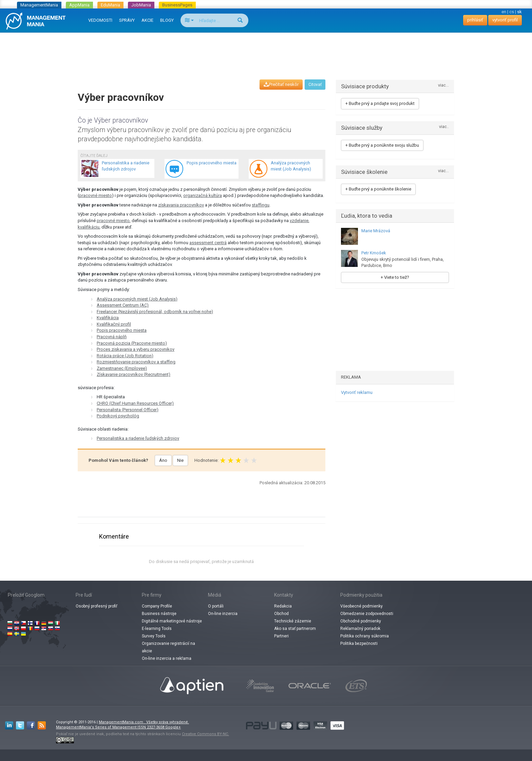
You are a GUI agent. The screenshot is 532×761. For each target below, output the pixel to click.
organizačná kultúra (203, 195)
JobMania (141, 5)
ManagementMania (39, 5)
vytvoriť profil (505, 20)
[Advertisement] (266, 50)
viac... (443, 85)
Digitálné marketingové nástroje (172, 621)
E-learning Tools (157, 629)
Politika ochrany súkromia (365, 636)
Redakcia (283, 606)
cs (512, 12)
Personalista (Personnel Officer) (128, 410)
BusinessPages (177, 5)
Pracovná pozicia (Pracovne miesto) (132, 343)
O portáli (216, 606)
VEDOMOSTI (100, 20)
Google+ (173, 727)
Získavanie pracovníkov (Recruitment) (134, 374)
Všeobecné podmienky (362, 606)
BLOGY (167, 20)
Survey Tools (154, 636)
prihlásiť (475, 20)
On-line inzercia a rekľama (167, 658)
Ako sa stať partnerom (295, 629)
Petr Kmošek (374, 253)
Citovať (315, 85)
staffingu (261, 205)
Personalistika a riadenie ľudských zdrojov (138, 438)
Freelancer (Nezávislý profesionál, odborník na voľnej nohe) (155, 312)
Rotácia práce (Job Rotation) (125, 356)
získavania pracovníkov (181, 205)
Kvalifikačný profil (114, 324)
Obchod (281, 614)
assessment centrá (208, 243)
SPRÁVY (127, 20)
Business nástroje (159, 614)
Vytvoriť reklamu (357, 392)
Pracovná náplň (112, 337)
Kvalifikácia (108, 318)
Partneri (281, 636)
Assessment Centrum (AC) (123, 305)
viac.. (444, 127)
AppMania (79, 5)
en (504, 12)
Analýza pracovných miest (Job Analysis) (137, 299)
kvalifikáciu (89, 227)
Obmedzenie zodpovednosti (367, 614)
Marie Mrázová (376, 231)
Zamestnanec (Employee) (122, 368)
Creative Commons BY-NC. (205, 734)
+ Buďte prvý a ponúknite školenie (378, 189)
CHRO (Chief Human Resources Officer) (135, 403)
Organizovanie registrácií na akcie (168, 647)
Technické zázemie (293, 621)
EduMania (110, 5)
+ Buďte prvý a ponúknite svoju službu (382, 145)
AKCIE (147, 20)
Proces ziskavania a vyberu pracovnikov (136, 349)
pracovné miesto (96, 195)
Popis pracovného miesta (122, 330)
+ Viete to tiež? (395, 277)
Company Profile (157, 606)
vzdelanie (299, 221)
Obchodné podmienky (361, 621)
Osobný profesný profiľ (97, 606)
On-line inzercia (223, 614)
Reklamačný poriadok (360, 629)
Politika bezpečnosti (359, 644)
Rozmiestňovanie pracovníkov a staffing (136, 362)
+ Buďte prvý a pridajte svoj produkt (380, 103)
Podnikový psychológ (118, 416)
